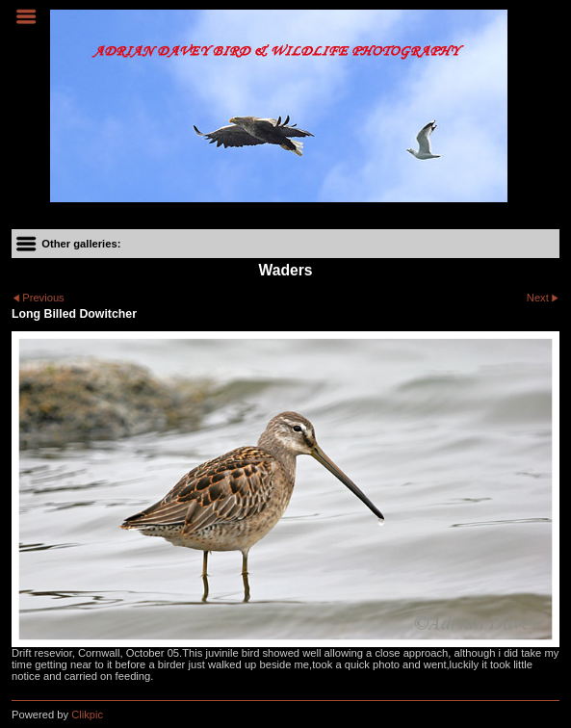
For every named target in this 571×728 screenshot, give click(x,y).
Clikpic (87, 715)
